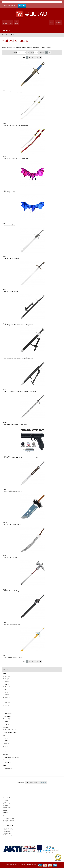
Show (32, 52)
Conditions (5, 800)
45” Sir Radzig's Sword (11, 291)
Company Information (8, 819)
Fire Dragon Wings (10, 192)
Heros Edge (8, 768)
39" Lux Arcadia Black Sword (13, 624)
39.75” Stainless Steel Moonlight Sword (16, 491)
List (49, 52)
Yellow (6, 708)
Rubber (6, 721)
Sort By (15, 52)
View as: (42, 52)
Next (40, 57)
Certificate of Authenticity (11, 757)
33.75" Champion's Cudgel (12, 591)
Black (6, 676)
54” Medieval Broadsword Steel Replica (16, 425)
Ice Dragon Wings (10, 225)
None (6, 760)
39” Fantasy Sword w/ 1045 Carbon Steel (16, 125)
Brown (6, 684)
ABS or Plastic (8, 714)
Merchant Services (58, 861)
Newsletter (21, 783)
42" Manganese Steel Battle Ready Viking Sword (19, 325)
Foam (6, 719)
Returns (5, 811)
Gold (6, 689)
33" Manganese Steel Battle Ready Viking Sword (19, 358)
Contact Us (6, 822)
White (6, 705)
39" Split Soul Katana (11, 558)
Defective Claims (7, 809)
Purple (6, 697)
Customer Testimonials (9, 820)
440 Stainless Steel (9, 730)
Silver (6, 703)
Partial (6, 741)
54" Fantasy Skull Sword (11, 258)
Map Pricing (6, 812)
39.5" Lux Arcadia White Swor (13, 657)
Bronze (6, 681)
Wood (6, 724)
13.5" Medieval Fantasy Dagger (14, 92)
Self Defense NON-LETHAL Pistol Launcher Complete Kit (21, 458)
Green (6, 692)
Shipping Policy (7, 807)
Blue (6, 679)
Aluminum (7, 716)
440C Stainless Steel (10, 732)
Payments (5, 806)
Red (6, 700)
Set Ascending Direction (28, 52)
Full (5, 738)
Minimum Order (7, 804)
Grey (6, 695)
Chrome (7, 687)
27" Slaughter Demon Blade (12, 524)
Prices (4, 802)
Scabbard (7, 763)
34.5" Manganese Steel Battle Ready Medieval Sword (20, 391)
